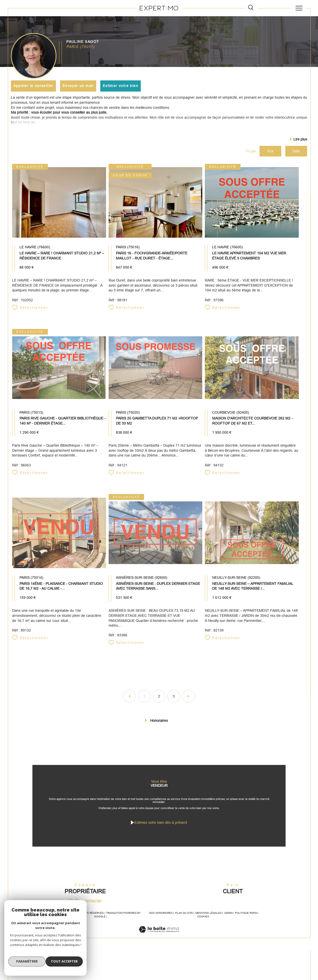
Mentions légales (209, 926)
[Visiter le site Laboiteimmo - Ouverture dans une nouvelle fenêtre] (159, 948)
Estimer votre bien (121, 86)
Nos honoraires (161, 926)
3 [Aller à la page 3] (174, 702)
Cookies (203, 930)
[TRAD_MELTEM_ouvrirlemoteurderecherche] (251, 8)
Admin (228, 926)
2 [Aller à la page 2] (159, 702)
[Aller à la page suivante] (189, 702)
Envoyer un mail (79, 86)
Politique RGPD (246, 926)
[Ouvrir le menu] (299, 8)
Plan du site (184, 926)
